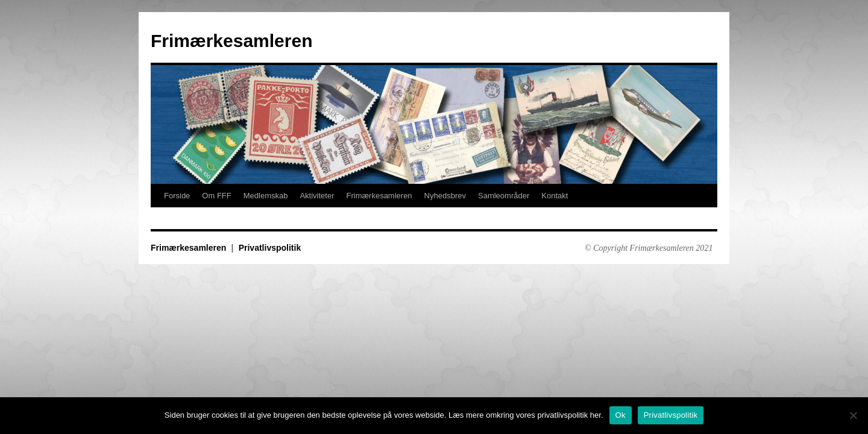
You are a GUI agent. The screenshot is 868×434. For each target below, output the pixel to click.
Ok (621, 415)
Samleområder (504, 196)
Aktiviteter (317, 196)
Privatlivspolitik (270, 248)
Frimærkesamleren (231, 41)
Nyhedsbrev (445, 196)
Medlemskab (266, 196)
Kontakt (555, 196)
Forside (177, 196)
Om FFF (216, 196)
